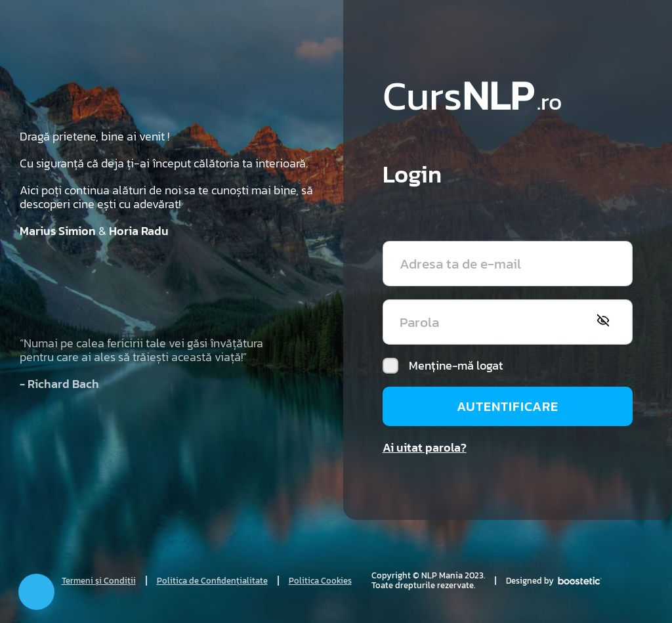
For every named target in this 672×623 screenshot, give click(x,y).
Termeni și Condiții (99, 581)
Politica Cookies (320, 581)
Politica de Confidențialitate (212, 581)
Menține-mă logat (443, 366)
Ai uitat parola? (425, 447)
